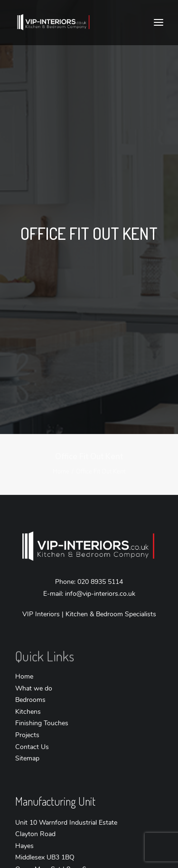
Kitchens (28, 697)
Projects (27, 720)
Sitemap (27, 744)
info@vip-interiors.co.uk (100, 579)
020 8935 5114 (100, 567)
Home (61, 457)
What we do (34, 674)
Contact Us (32, 732)
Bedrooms (30, 685)
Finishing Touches (42, 708)
